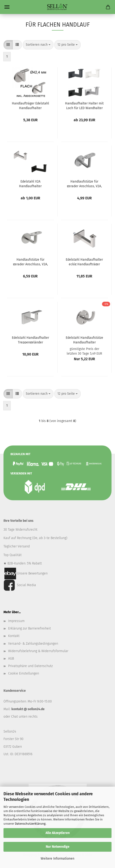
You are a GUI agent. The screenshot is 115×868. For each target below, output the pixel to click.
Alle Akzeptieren (58, 833)
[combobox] (38, 45)
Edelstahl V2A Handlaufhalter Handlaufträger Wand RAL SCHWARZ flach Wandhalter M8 (30, 183)
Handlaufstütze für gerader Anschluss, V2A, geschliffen (84, 183)
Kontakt (14, 636)
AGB (11, 659)
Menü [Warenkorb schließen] (7, 7)
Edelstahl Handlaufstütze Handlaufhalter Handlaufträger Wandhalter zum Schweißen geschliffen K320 (84, 340)
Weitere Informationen (57, 859)
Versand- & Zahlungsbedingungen (33, 644)
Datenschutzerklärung (30, 824)
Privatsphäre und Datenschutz (30, 666)
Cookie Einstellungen (24, 673)
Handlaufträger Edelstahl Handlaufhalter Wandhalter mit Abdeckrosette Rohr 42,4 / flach (30, 105)
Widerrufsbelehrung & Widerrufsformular (38, 651)
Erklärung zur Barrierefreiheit (30, 628)
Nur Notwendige (58, 847)
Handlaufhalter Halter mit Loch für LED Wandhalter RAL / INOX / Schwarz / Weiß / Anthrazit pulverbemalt (84, 105)
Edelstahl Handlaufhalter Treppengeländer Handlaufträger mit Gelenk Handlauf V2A (30, 340)
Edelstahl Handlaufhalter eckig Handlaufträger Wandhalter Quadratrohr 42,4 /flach (84, 262)
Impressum (16, 621)
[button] (8, 45)
